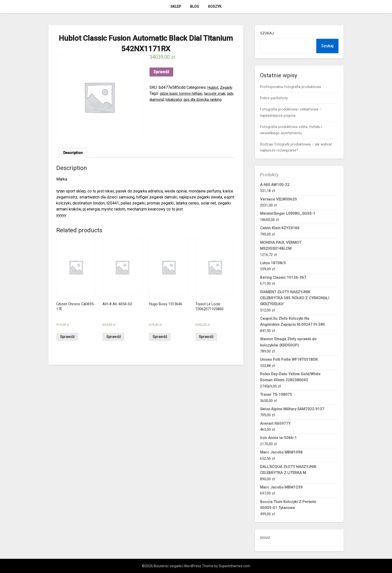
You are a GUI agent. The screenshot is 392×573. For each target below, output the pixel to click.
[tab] (74, 153)
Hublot (213, 87)
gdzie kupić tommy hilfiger (183, 93)
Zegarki (227, 87)
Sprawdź (161, 72)
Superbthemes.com (234, 566)
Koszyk (215, 6)
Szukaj (267, 33)
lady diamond (161, 99)
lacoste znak (219, 93)
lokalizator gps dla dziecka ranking (205, 99)
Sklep (176, 6)
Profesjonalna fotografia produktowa (290, 87)
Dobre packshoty (274, 98)
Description (74, 153)
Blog (194, 6)
